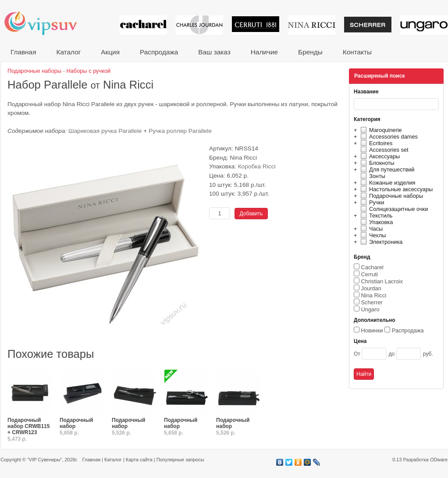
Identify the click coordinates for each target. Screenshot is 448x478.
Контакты (357, 52)
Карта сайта (139, 460)
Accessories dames (388, 137)
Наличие (264, 52)
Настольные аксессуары (395, 189)
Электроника (380, 242)
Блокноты (376, 163)
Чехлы (372, 235)
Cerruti (370, 274)
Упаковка (375, 222)
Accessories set (383, 150)
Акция (110, 52)
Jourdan (371, 288)
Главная (23, 52)
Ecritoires (375, 143)
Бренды (310, 52)
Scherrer (372, 302)
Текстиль (375, 216)
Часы (370, 229)
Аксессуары (379, 156)
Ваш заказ (214, 52)
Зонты (372, 176)
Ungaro (370, 309)
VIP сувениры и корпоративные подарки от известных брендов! (46, 23)
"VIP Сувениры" (44, 460)
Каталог (68, 52)
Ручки (371, 202)
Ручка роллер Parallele (180, 131)
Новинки (372, 330)
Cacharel (372, 267)
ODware (439, 460)
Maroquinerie (380, 130)
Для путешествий (386, 169)
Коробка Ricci (257, 166)
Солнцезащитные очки (393, 209)
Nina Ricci (374, 295)
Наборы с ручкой (89, 71)
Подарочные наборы (391, 196)
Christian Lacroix (382, 281)
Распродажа (159, 52)
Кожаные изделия (387, 183)
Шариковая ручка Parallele (105, 131)
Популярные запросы (180, 460)
